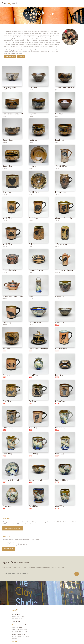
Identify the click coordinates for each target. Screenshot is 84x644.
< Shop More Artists (10, 55)
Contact (14, 638)
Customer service (9, 543)
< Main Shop (21, 55)
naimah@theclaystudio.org (9, 539)
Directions (15, 636)
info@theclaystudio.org (18, 618)
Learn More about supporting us (13, 523)
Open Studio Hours (17, 639)
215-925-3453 (16, 616)
